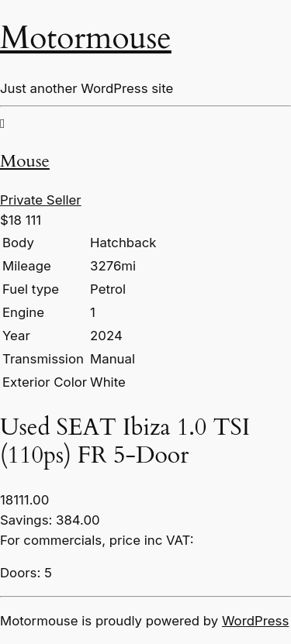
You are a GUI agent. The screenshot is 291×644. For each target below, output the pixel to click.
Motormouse (86, 38)
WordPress (255, 621)
